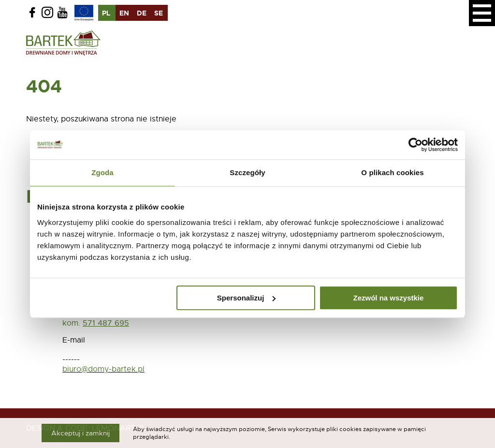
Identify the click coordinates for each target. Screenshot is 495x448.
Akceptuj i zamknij (80, 433)
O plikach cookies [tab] (392, 172)
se (159, 13)
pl (106, 13)
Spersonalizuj (247, 298)
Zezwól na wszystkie (389, 298)
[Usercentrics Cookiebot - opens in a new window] (415, 145)
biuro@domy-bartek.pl (103, 369)
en (124, 13)
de (142, 13)
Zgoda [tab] (102, 172)
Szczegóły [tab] (247, 172)
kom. (71, 323)
